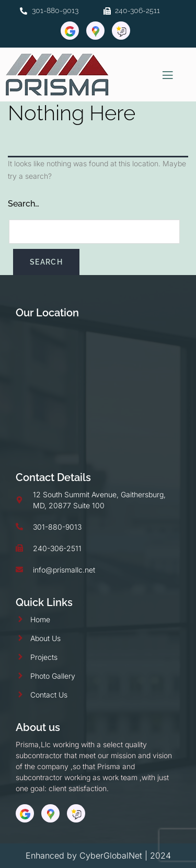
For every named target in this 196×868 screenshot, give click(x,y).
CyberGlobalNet (111, 855)
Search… (24, 204)
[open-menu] (168, 75)
